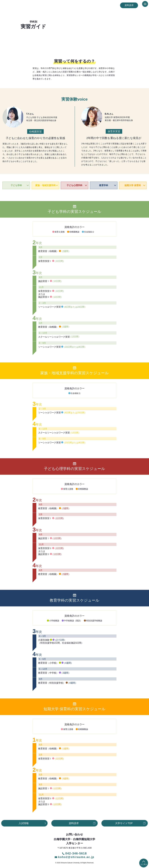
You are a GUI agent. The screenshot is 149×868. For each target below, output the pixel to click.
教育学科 (104, 185)
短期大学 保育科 (133, 185)
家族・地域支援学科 (45, 185)
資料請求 (129, 5)
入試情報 (24, 823)
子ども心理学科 (74, 185)
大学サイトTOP (124, 823)
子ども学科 (16, 185)
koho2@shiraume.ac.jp (74, 856)
